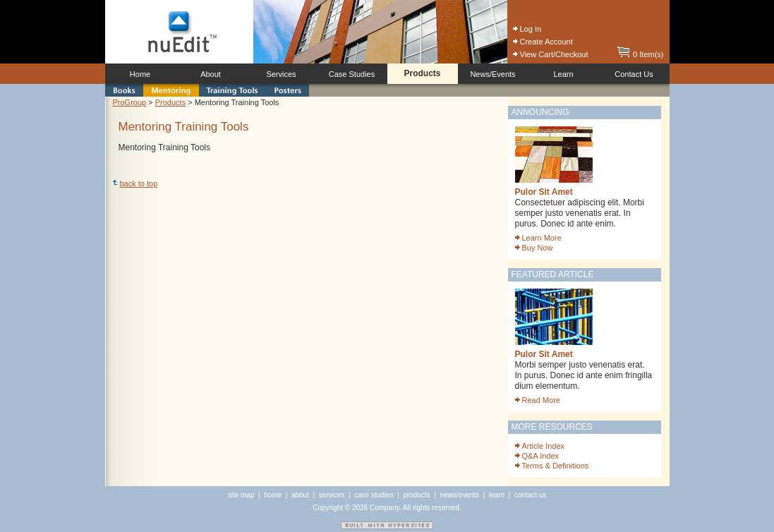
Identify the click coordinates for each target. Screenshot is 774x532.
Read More (538, 400)
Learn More (538, 238)
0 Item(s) (640, 54)
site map (241, 495)
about (300, 495)
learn (497, 495)
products (416, 495)
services (332, 495)
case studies (374, 495)
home (273, 495)
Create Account (543, 42)
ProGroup (130, 102)
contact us (531, 495)
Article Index (540, 446)
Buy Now (534, 248)
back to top (135, 183)
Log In (527, 29)
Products (170, 102)
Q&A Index (537, 456)
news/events (459, 495)
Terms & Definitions (552, 466)
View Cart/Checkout (551, 54)
